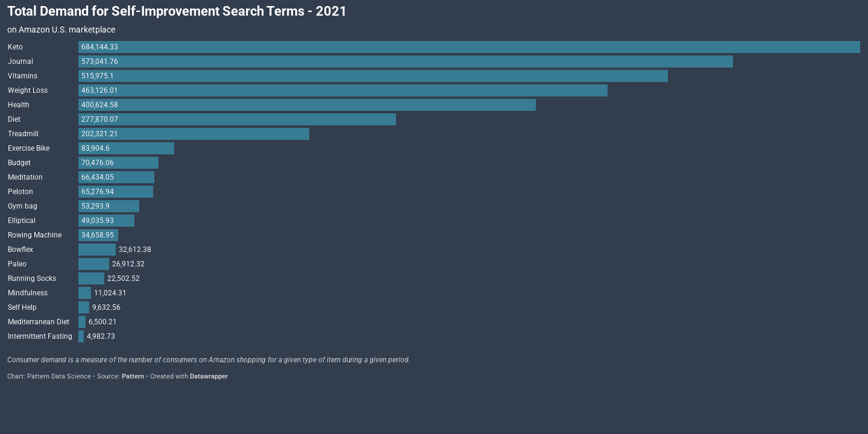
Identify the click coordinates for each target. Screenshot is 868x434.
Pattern (133, 376)
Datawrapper (209, 376)
